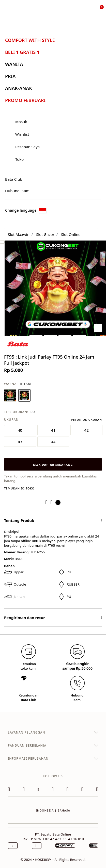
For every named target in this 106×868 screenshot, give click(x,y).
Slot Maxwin (19, 234)
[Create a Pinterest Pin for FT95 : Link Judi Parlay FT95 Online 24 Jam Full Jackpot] (53, 502)
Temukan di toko (19, 488)
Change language (26, 210)
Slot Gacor (45, 234)
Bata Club (14, 179)
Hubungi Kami (18, 191)
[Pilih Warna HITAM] (24, 395)
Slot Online (71, 234)
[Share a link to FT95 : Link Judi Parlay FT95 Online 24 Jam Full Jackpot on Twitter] (59, 502)
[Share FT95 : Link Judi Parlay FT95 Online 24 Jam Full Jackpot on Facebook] (48, 502)
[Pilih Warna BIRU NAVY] (10, 395)
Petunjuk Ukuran (86, 420)
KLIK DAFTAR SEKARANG (53, 465)
